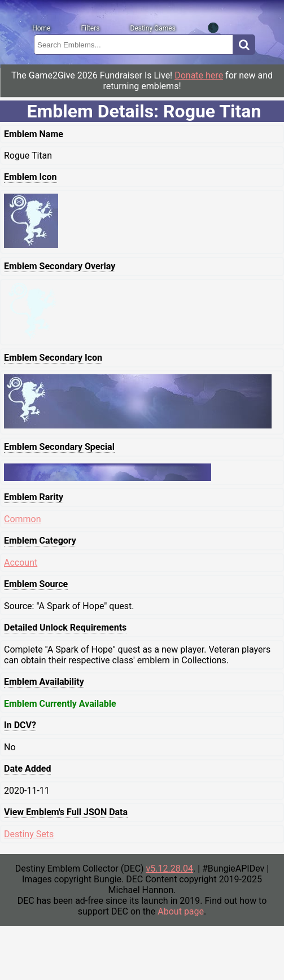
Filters (90, 28)
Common (23, 519)
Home (41, 28)
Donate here (199, 75)
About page (181, 911)
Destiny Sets (29, 834)
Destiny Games (153, 28)
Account (21, 563)
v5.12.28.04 (170, 869)
